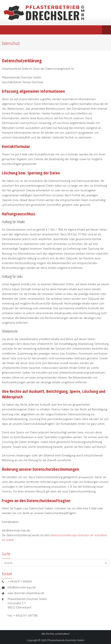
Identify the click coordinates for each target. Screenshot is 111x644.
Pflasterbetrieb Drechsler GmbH (66, 640)
